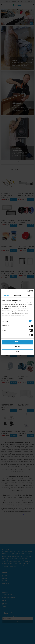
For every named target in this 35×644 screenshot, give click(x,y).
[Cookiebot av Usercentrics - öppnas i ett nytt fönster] (27, 291)
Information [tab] (18, 295)
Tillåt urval (17, 347)
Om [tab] (29, 295)
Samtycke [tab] (6, 295)
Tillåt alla (18, 342)
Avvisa (18, 352)
